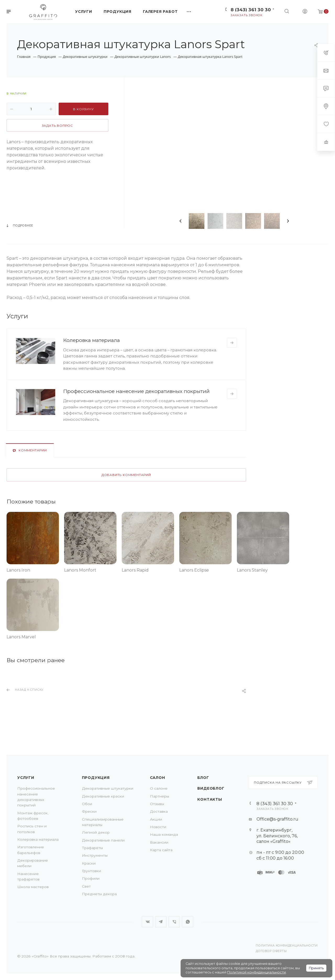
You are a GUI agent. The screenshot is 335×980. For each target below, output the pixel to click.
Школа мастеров (33, 887)
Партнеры (160, 796)
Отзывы (157, 804)
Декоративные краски (103, 796)
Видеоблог (211, 788)
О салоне (159, 788)
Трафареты (92, 848)
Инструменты (95, 855)
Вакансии (159, 842)
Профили (91, 878)
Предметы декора (99, 894)
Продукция (96, 778)
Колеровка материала (91, 340)
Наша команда (164, 834)
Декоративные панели (103, 840)
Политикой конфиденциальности (256, 972)
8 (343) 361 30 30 (251, 10)
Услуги (26, 778)
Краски (89, 863)
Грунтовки (91, 871)
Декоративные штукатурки (108, 788)
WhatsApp (188, 922)
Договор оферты (271, 951)
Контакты (210, 799)
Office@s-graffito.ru (277, 819)
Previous (181, 221)
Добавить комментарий (126, 475)
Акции (156, 819)
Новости (158, 827)
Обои (87, 804)
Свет (86, 886)
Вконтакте (147, 922)
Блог (203, 778)
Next (288, 221)
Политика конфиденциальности (287, 946)
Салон (158, 778)
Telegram (161, 922)
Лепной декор (96, 832)
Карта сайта (161, 850)
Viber (174, 922)
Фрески (89, 811)
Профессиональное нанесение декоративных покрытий (136, 391)
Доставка (159, 811)
